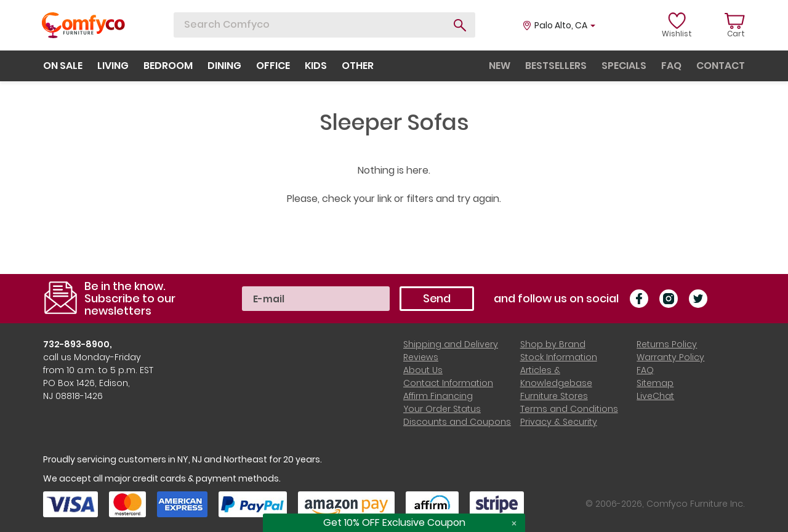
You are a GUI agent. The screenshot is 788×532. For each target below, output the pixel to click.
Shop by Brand (553, 344)
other (358, 66)
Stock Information (559, 357)
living (113, 66)
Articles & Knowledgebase (556, 377)
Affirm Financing (438, 396)
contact (721, 66)
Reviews (421, 357)
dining (224, 66)
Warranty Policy (670, 357)
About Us (423, 370)
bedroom (168, 66)
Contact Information (448, 383)
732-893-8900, (78, 344)
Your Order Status (442, 409)
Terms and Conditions (569, 409)
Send (437, 298)
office (273, 66)
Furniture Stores (554, 396)
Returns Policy (667, 344)
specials (624, 66)
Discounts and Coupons (457, 422)
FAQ (645, 370)
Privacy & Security (559, 422)
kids (316, 66)
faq (671, 66)
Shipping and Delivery (451, 344)
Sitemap (655, 383)
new (500, 66)
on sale (63, 66)
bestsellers (556, 66)
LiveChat (655, 396)
